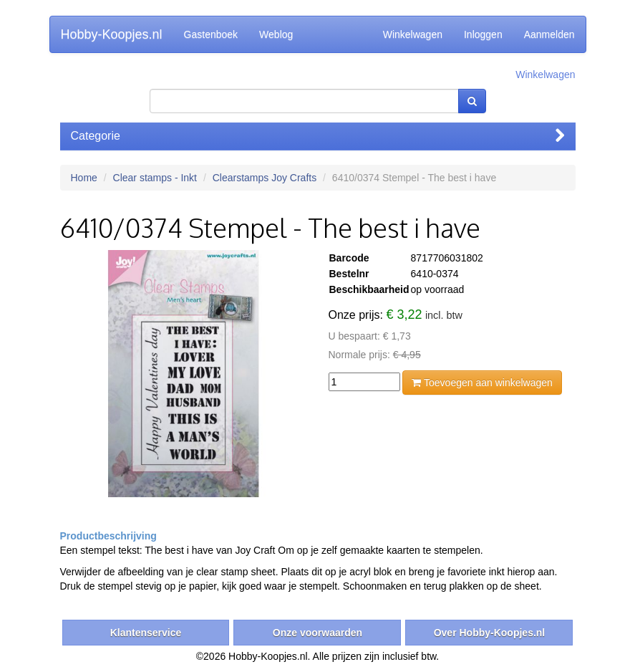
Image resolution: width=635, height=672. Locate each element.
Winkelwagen (413, 34)
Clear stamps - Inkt (155, 178)
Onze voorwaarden (317, 633)
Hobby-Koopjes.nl (112, 34)
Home (84, 178)
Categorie (318, 136)
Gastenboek (211, 34)
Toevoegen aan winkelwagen (482, 383)
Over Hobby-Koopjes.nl (490, 633)
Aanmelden (549, 34)
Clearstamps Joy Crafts (265, 178)
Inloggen (483, 34)
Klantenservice (146, 633)
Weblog (276, 34)
